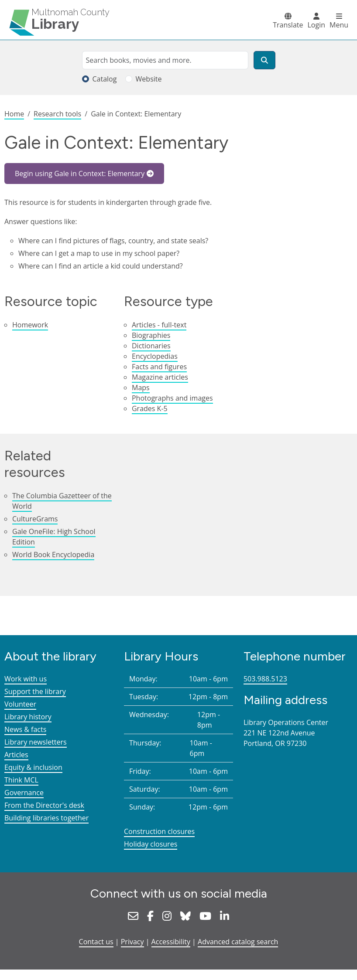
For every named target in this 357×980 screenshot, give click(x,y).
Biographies (151, 335)
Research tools (57, 114)
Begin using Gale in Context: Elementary (80, 174)
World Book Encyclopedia (53, 555)
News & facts (25, 729)
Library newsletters (36, 742)
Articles (16, 755)
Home (14, 114)
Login (316, 25)
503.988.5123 (265, 679)
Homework (30, 325)
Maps (141, 388)
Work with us (26, 679)
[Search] (264, 60)
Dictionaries (151, 346)
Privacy (132, 942)
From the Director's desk (44, 805)
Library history (28, 717)
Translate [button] (288, 25)
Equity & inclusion (33, 767)
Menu (339, 25)
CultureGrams (35, 519)
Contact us (96, 942)
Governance (24, 793)
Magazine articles (160, 377)
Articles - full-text (159, 325)
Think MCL (21, 780)
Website (149, 79)
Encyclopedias (155, 356)
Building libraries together (46, 818)
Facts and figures (159, 367)
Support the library (35, 691)
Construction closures (159, 831)
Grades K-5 (150, 408)
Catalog (105, 79)
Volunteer (20, 704)
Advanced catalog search (238, 942)
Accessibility (171, 942)
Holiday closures (151, 844)
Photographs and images (172, 398)
